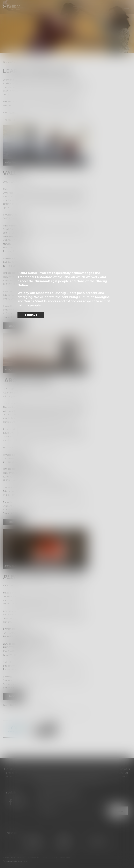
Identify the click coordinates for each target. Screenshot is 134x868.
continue (31, 315)
